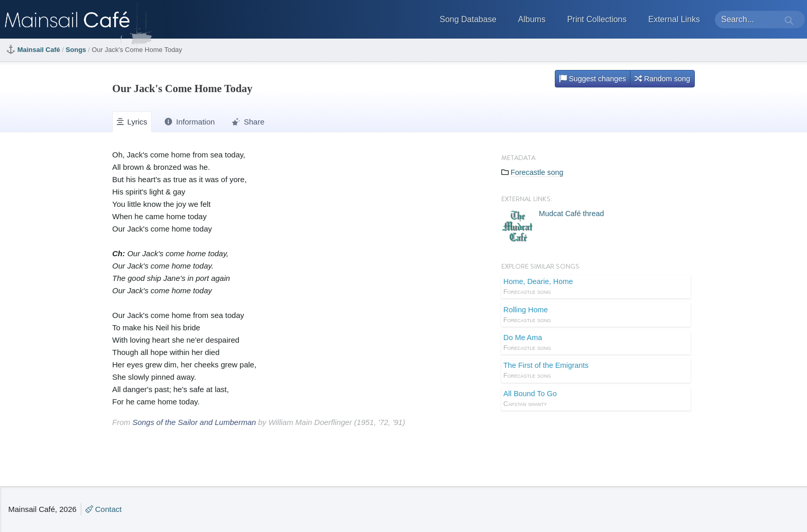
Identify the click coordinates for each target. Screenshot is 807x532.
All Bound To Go (596, 399)
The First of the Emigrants (596, 371)
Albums (532, 19)
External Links (674, 19)
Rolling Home (596, 315)
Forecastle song (537, 172)
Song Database (468, 19)
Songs (76, 50)
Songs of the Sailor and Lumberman (194, 422)
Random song (662, 79)
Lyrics (132, 122)
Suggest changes (593, 79)
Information (190, 122)
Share (248, 122)
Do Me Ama (596, 343)
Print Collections (597, 19)
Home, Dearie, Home (596, 287)
